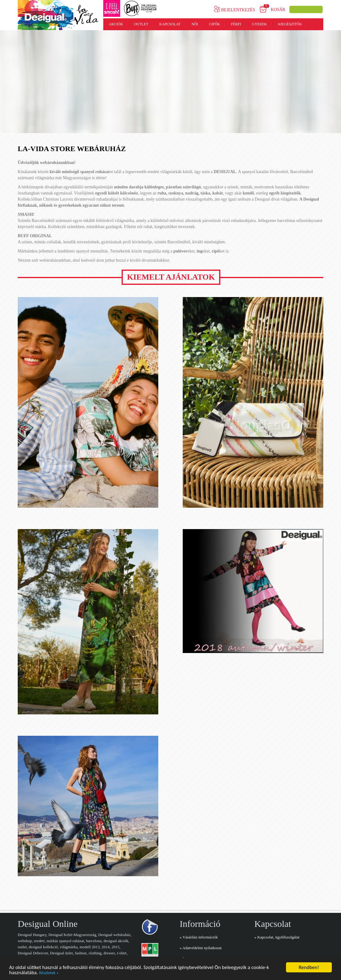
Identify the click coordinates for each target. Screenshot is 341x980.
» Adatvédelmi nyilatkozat (201, 948)
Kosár (278, 10)
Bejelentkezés (235, 10)
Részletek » (49, 973)
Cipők (215, 24)
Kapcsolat (170, 24)
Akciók (116, 24)
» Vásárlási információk (199, 937)
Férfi (236, 24)
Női (195, 24)
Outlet (141, 24)
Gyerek (260, 24)
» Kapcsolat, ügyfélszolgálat (277, 937)
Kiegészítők (290, 24)
